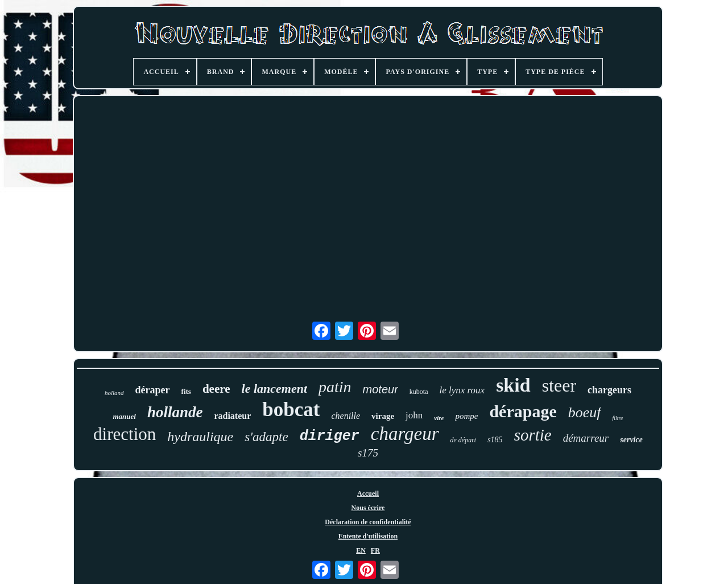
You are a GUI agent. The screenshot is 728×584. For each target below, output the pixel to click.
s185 (495, 440)
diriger (330, 436)
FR (375, 550)
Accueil (368, 493)
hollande (175, 412)
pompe (466, 416)
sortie (533, 435)
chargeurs (609, 390)
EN (361, 550)
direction (125, 434)
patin (335, 387)
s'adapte (266, 437)
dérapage (523, 411)
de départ (464, 440)
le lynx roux (462, 390)
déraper (153, 390)
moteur (380, 389)
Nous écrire (368, 508)
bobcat (291, 410)
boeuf (585, 412)
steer (559, 385)
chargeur (405, 434)
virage (383, 416)
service (631, 440)
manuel (124, 416)
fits (186, 391)
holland (114, 393)
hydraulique (200, 437)
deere (216, 389)
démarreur (586, 438)
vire (439, 418)
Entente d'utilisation (368, 536)
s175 (368, 453)
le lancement (274, 388)
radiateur (232, 416)
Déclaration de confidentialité (368, 522)
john (414, 415)
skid (513, 385)
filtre (617, 418)
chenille (346, 416)
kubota (419, 392)
